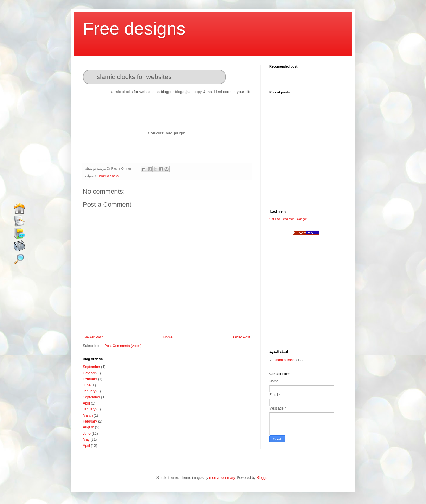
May (86, 439)
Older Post (242, 337)
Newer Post (93, 337)
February (90, 379)
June (87, 385)
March (88, 415)
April (86, 403)
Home (168, 337)
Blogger (263, 478)
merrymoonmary (222, 478)
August (88, 427)
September (92, 367)
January (89, 391)
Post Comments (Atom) (123, 346)
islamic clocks (109, 176)
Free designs (134, 29)
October (89, 373)
